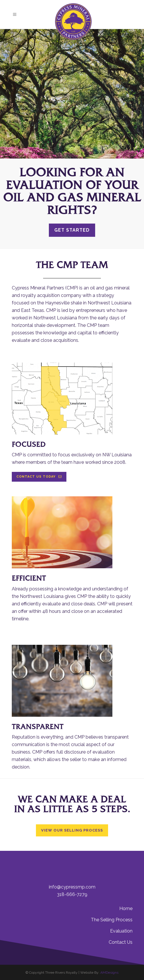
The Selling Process (112, 920)
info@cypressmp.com (72, 887)
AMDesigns (109, 973)
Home (126, 908)
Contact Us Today (39, 477)
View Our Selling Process (72, 830)
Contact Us (121, 942)
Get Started (72, 230)
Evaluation (121, 931)
